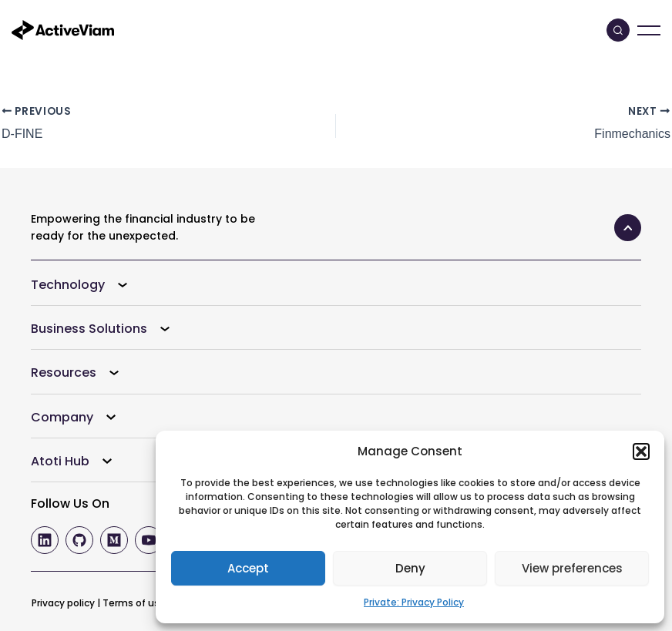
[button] (641, 451)
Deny (410, 568)
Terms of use (134, 603)
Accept (248, 568)
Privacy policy (63, 603)
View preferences (572, 568)
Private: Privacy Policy (414, 602)
